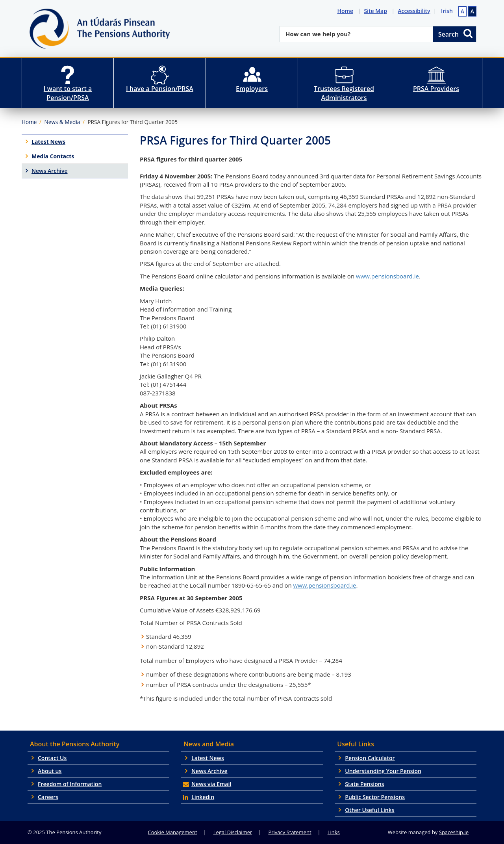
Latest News (208, 758)
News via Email (211, 784)
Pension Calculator (370, 758)
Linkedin (203, 797)
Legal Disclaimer (233, 832)
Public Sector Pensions (375, 797)
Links (334, 832)
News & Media (62, 122)
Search (456, 33)
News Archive (209, 771)
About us (50, 771)
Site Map (377, 11)
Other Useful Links (370, 810)
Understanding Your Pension (383, 771)
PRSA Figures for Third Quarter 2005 (132, 122)
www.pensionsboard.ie (387, 276)
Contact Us (52, 758)
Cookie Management (173, 832)
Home (347, 11)
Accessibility (415, 11)
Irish (447, 11)
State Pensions (364, 784)
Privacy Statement (290, 832)
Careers (48, 797)
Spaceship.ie (454, 832)
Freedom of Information (70, 784)
